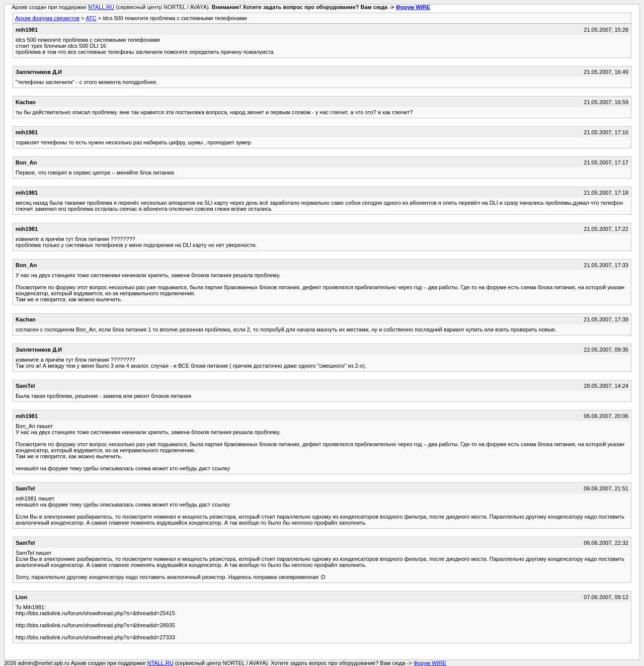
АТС (91, 18)
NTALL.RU (101, 7)
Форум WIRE (413, 7)
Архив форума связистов (47, 18)
